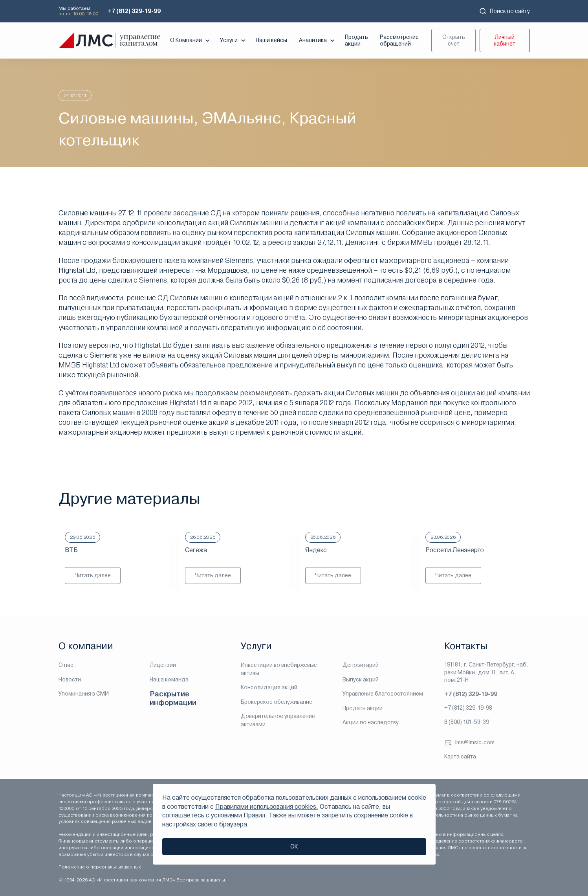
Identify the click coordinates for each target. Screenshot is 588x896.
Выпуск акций (361, 679)
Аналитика (318, 40)
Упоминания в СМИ (84, 694)
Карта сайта (460, 756)
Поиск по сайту (504, 11)
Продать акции (356, 40)
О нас (66, 665)
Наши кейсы (271, 40)
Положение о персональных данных (100, 867)
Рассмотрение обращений (399, 40)
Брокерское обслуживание (277, 702)
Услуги (234, 40)
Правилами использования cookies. (267, 807)
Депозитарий (361, 665)
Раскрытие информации (173, 698)
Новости (70, 679)
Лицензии (163, 665)
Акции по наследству (371, 722)
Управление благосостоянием (383, 694)
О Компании (191, 40)
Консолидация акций (269, 687)
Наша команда (169, 679)
